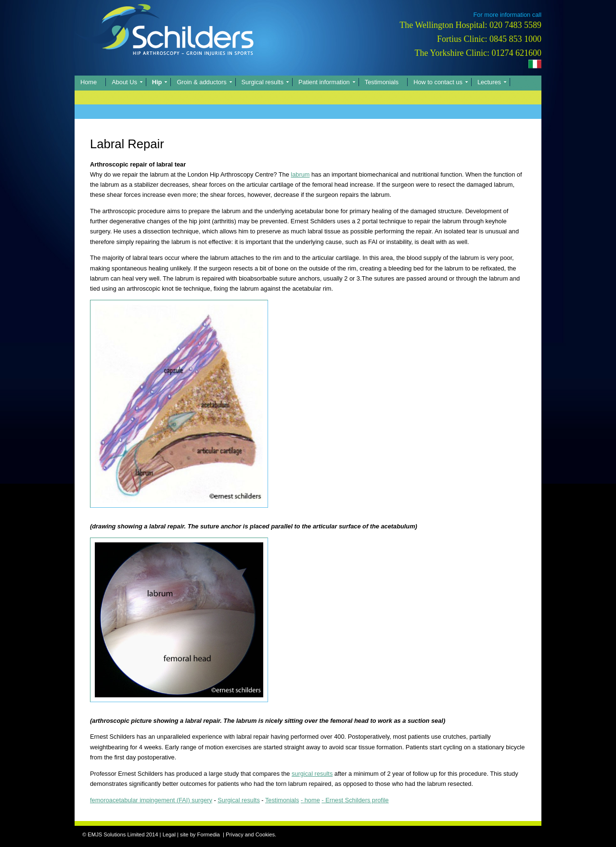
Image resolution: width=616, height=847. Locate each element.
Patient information (324, 82)
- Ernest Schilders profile (355, 800)
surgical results (312, 774)
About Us (124, 82)
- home (310, 800)
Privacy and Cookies (250, 834)
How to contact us (438, 82)
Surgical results (263, 82)
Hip (157, 82)
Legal (169, 834)
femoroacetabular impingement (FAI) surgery (151, 800)
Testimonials (382, 82)
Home (89, 82)
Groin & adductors (201, 82)
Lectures (489, 82)
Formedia (209, 834)
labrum (300, 174)
